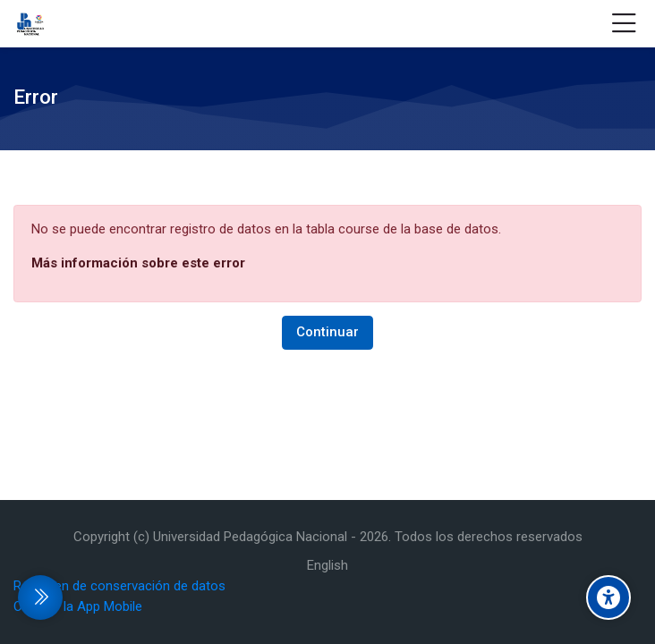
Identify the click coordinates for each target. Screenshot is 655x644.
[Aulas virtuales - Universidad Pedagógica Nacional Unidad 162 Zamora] (30, 24)
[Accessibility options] (608, 597)
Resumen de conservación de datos (119, 586)
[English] (327, 566)
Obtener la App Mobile (78, 606)
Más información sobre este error (138, 263)
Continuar (327, 332)
